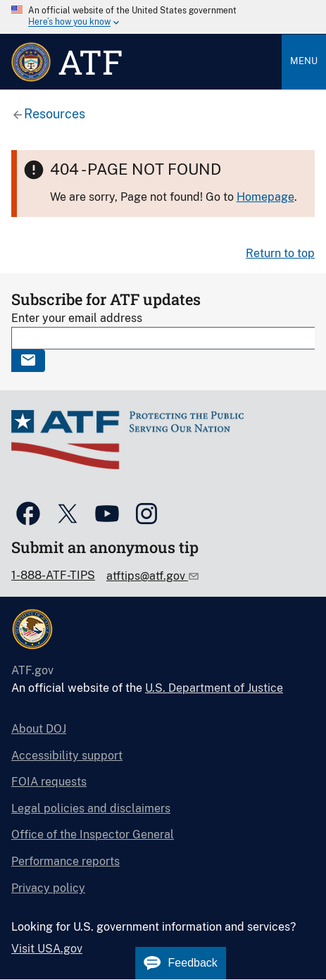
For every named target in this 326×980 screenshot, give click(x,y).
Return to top (280, 253)
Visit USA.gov (47, 949)
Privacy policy (48, 888)
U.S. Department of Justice (214, 688)
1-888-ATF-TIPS (53, 575)
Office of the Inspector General (93, 835)
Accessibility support (67, 756)
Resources (55, 114)
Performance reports (65, 861)
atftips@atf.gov (147, 576)
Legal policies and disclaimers (91, 808)
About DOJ (39, 729)
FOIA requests (49, 782)
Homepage (265, 197)
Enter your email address (77, 318)
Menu (304, 61)
